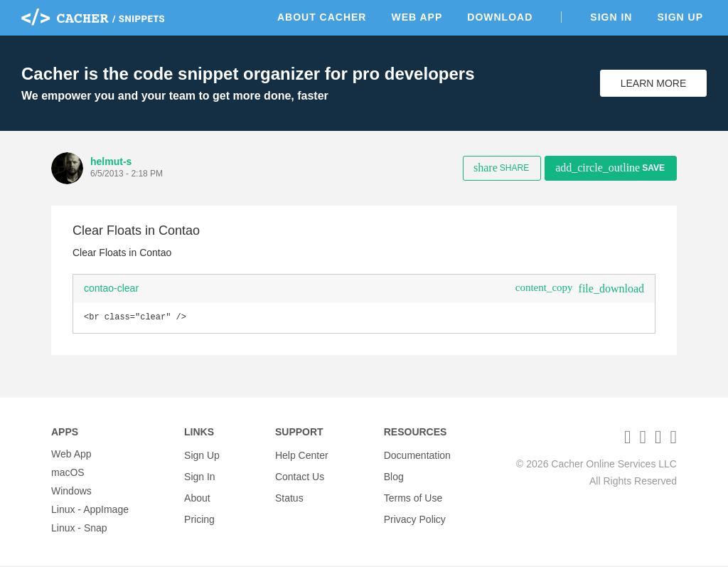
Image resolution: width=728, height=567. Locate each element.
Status (289, 492)
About (197, 492)
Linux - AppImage (90, 511)
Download (500, 17)
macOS (68, 474)
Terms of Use (413, 492)
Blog (394, 474)
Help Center (302, 455)
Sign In (611, 17)
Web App (417, 17)
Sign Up (680, 17)
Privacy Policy (415, 511)
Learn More (654, 83)
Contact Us (300, 474)
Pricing (199, 511)
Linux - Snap (79, 529)
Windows (71, 492)
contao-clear (111, 288)
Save (610, 168)
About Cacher (322, 17)
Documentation (417, 455)
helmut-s (111, 161)
